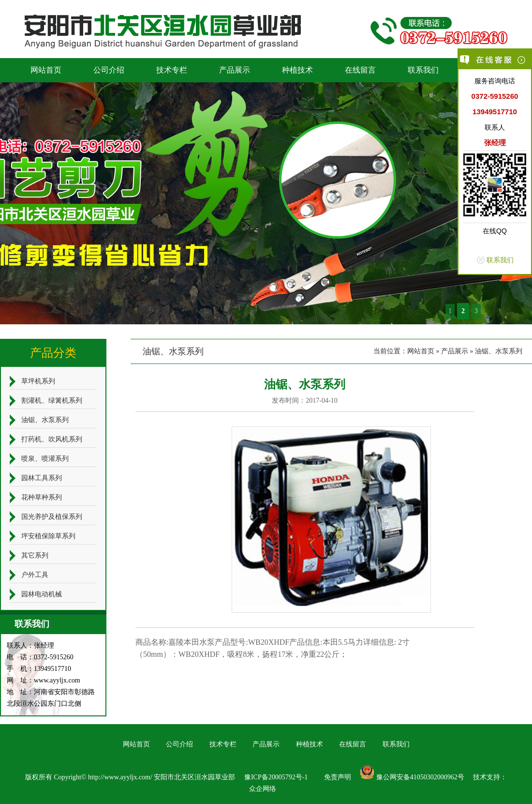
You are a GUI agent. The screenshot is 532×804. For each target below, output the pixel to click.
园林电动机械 (42, 594)
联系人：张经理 (30, 645)
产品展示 (235, 70)
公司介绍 (109, 70)
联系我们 (423, 70)
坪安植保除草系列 (48, 536)
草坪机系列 (38, 381)
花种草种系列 (42, 497)
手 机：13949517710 (39, 669)
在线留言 (360, 70)
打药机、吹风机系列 (52, 439)
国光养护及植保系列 (52, 517)
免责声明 (338, 777)
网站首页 (46, 70)
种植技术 (297, 70)
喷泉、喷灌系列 (45, 459)
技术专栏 (172, 70)
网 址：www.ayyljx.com (44, 680)
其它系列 (35, 555)
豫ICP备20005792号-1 (276, 777)
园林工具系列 (42, 478)
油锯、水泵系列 (499, 351)
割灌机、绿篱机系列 (52, 401)
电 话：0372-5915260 (40, 657)
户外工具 (35, 575)
